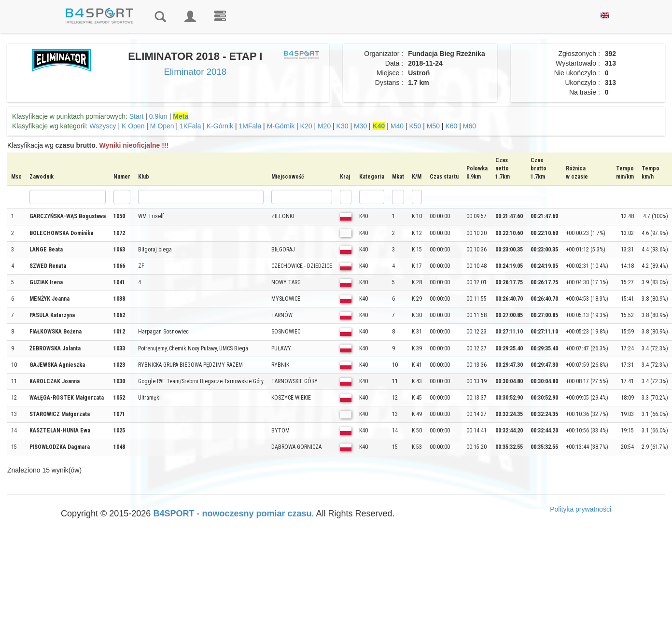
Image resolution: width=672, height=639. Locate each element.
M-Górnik (281, 126)
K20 (306, 126)
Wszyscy (103, 126)
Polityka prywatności (581, 509)
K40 (379, 126)
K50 (415, 126)
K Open (133, 126)
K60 (451, 126)
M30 (360, 126)
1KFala (190, 126)
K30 (343, 126)
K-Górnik (220, 126)
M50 (433, 126)
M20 (324, 126)
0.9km (158, 116)
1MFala (250, 126)
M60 (469, 126)
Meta (181, 116)
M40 (397, 126)
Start (137, 116)
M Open (162, 126)
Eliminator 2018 (195, 72)
